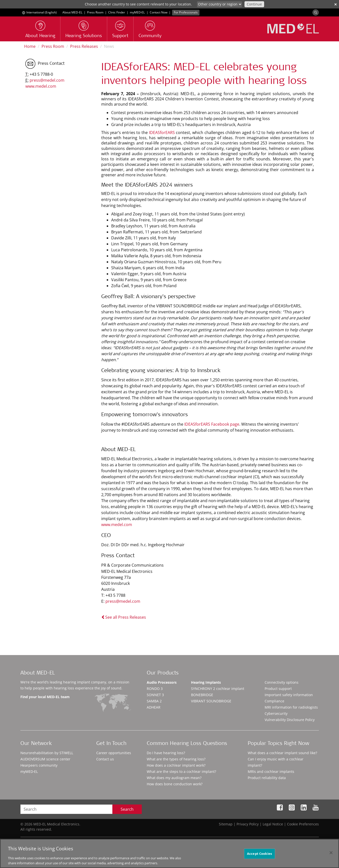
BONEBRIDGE (202, 695)
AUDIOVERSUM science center (45, 759)
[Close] (331, 857)
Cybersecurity (276, 713)
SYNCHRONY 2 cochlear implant (218, 689)
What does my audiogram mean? (174, 778)
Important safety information (289, 695)
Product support (278, 689)
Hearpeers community (39, 765)
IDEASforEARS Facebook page (212, 424)
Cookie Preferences (303, 824)
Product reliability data (267, 778)
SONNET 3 (155, 695)
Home (30, 46)
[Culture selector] (219, 4)
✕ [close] (336, 4)
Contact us (105, 759)
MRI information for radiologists (291, 707)
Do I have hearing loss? (166, 753)
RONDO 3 (155, 689)
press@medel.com (123, 601)
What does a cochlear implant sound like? (282, 753)
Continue (254, 4)
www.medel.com (117, 525)
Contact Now (159, 12)
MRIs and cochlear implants (271, 771)
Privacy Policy (248, 824)
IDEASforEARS (163, 133)
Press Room (95, 12)
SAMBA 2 (154, 701)
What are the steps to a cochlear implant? (181, 771)
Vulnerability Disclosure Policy (290, 720)
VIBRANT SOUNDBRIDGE (211, 701)
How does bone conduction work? (175, 784)
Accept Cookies (259, 858)
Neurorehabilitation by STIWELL (47, 753)
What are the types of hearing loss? (176, 759)
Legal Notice (273, 824)
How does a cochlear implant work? (176, 765)
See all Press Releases (124, 617)
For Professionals (186, 12)
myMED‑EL (137, 12)
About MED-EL (72, 12)
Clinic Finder (117, 12)
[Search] (316, 12)
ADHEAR (154, 707)
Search (127, 809)
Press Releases (84, 46)
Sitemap (226, 824)
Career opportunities (114, 753)
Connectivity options (282, 682)
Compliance (274, 701)
